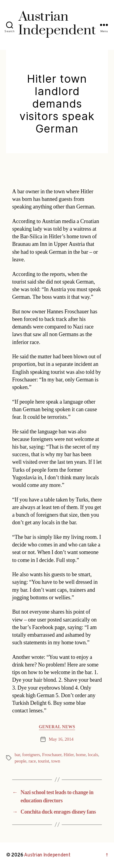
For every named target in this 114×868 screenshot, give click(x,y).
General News (57, 727)
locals (93, 755)
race (32, 761)
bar (17, 755)
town (56, 761)
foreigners (31, 755)
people (20, 761)
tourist (44, 761)
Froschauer (52, 755)
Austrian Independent (47, 855)
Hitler (69, 755)
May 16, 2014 (61, 739)
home (81, 755)
